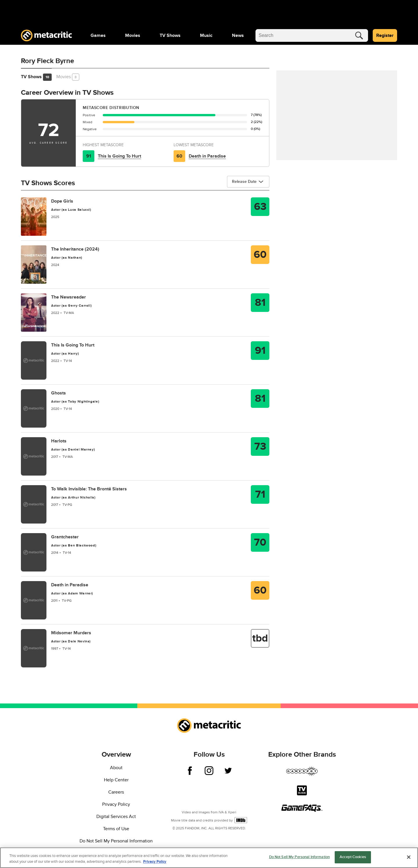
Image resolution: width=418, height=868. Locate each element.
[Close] (409, 860)
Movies (133, 35)
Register (385, 35)
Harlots (59, 441)
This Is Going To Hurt (119, 156)
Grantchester (65, 537)
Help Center (116, 780)
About (116, 768)
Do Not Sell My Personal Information (116, 841)
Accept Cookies (353, 860)
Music (206, 35)
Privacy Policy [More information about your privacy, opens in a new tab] (155, 865)
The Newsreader (69, 297)
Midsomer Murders (71, 633)
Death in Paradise (207, 156)
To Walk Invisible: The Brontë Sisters (89, 489)
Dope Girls (62, 201)
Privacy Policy (116, 804)
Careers (116, 792)
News (238, 35)
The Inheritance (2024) (75, 249)
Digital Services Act (116, 817)
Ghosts (58, 393)
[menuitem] (98, 35)
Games (98, 35)
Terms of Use (116, 829)
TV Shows (170, 35)
